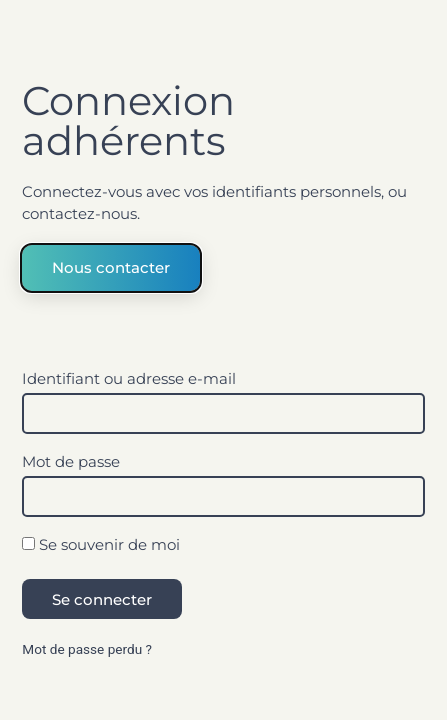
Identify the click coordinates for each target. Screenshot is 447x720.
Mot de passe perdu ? (87, 649)
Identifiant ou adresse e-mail (129, 379)
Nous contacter (111, 267)
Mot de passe (71, 462)
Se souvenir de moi (101, 545)
